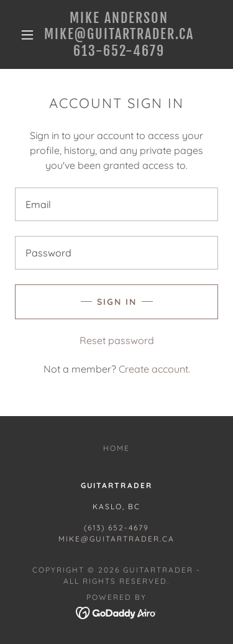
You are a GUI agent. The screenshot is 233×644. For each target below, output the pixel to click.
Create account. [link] (154, 369)
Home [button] (116, 448)
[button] (27, 35)
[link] (119, 34)
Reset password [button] (117, 340)
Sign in (117, 302)
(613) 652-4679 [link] (116, 528)
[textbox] (116, 204)
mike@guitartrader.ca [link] (116, 539)
